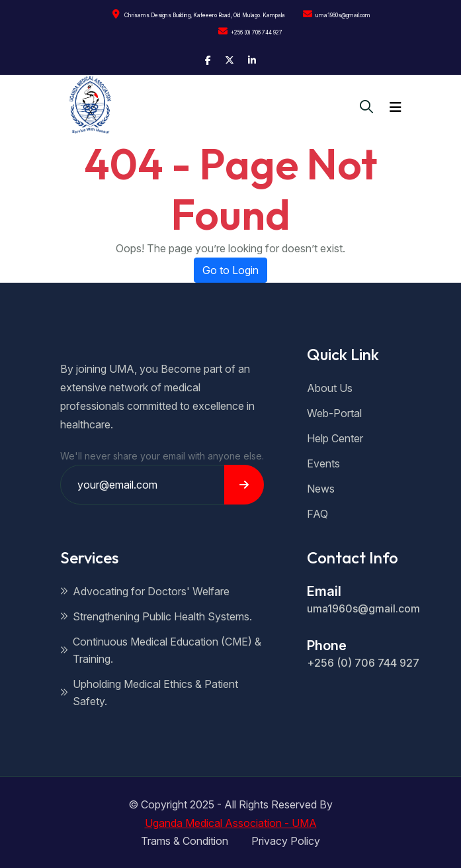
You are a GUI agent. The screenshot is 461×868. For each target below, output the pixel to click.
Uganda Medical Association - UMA (231, 823)
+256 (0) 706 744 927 (250, 31)
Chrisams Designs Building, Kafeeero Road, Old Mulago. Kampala (199, 14)
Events (323, 463)
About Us (330, 388)
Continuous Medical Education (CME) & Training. (161, 650)
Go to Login (230, 270)
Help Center (335, 438)
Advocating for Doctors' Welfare (145, 591)
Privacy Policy (286, 841)
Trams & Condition (185, 841)
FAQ (317, 514)
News (321, 489)
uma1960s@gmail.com (337, 14)
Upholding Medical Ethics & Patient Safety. (149, 693)
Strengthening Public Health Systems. (156, 616)
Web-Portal (334, 413)
